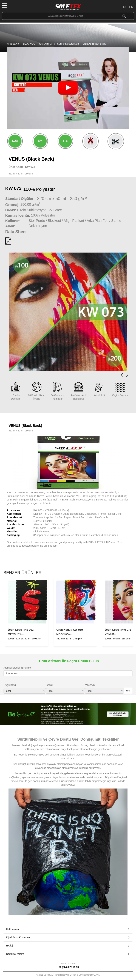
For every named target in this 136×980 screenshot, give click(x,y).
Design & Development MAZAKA (85, 975)
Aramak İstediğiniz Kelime (17, 668)
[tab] (68, 929)
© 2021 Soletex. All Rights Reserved (68, 975)
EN (131, 7)
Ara (128, 691)
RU (125, 7)
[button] (127, 375)
